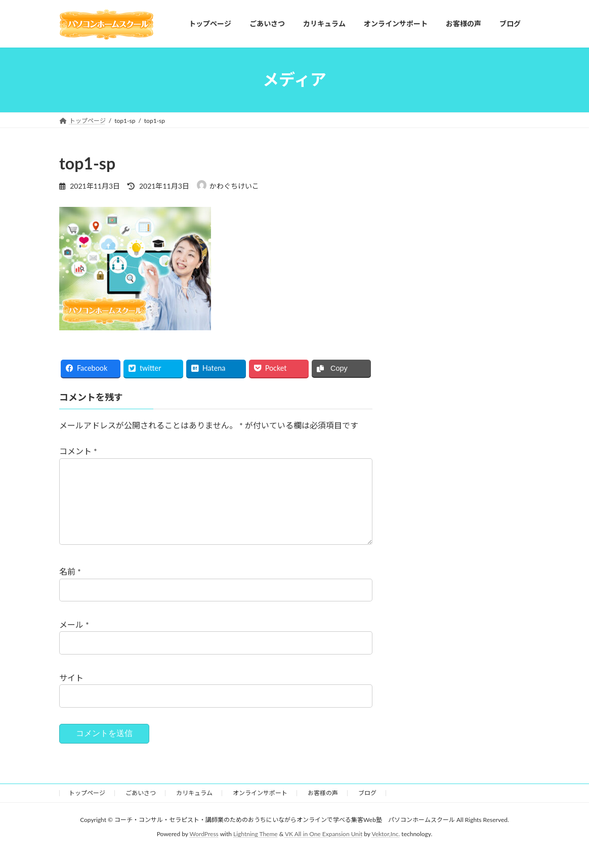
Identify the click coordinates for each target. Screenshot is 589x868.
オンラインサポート (260, 809)
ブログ (367, 809)
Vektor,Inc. (386, 851)
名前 (70, 588)
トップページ (87, 809)
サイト (71, 693)
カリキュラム (194, 809)
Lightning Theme (256, 851)
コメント (78, 451)
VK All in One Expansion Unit (324, 851)
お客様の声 (323, 809)
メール (74, 641)
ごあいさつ (141, 809)
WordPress (204, 851)
